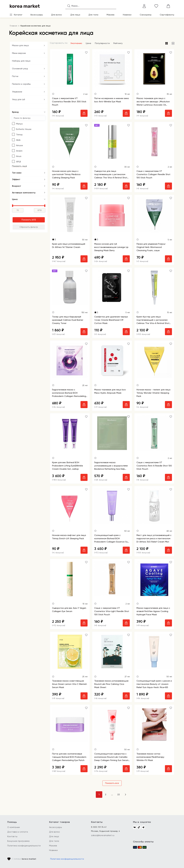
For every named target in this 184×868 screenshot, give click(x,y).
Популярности (102, 43)
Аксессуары (37, 15)
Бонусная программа (18, 841)
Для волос (57, 15)
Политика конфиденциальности (24, 846)
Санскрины (146, 15)
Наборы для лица (21, 61)
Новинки (127, 15)
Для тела (93, 15)
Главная (13, 26)
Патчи (15, 76)
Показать (26, 220)
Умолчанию (76, 43)
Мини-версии (19, 53)
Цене (88, 43)
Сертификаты (167, 15)
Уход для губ (19, 99)
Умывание (17, 92)
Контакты (12, 836)
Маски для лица (20, 45)
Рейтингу (118, 43)
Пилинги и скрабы (21, 84)
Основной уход (20, 69)
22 (119, 794)
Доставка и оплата (18, 832)
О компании (14, 827)
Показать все (112, 783)
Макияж (111, 15)
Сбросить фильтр (29, 227)
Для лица (75, 15)
